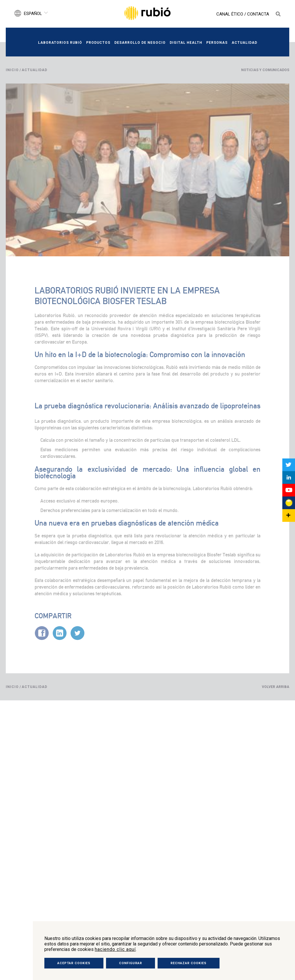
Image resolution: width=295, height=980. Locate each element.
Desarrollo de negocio (140, 43)
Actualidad (244, 43)
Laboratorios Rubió (60, 43)
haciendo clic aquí (115, 949)
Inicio (12, 70)
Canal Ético (230, 14)
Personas (217, 43)
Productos (98, 43)
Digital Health (186, 43)
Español (33, 14)
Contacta (258, 14)
